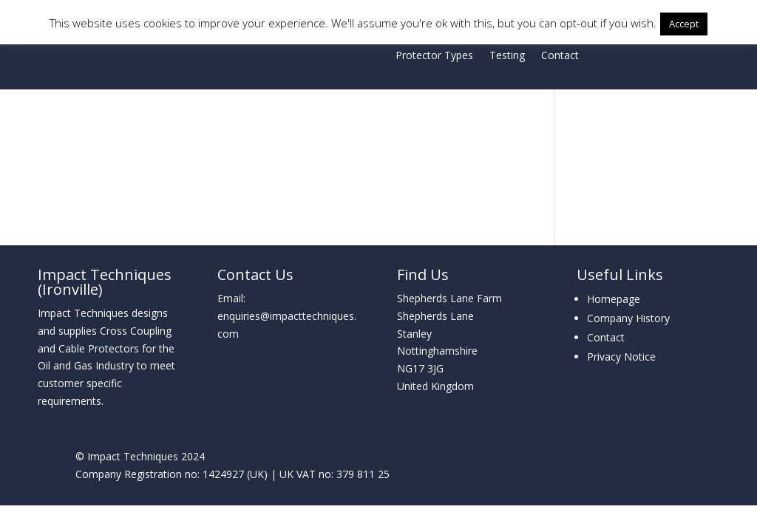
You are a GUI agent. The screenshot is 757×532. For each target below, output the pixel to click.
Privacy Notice (621, 357)
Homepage (614, 299)
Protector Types (434, 56)
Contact (560, 56)
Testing (507, 56)
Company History (628, 318)
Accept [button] (684, 24)
